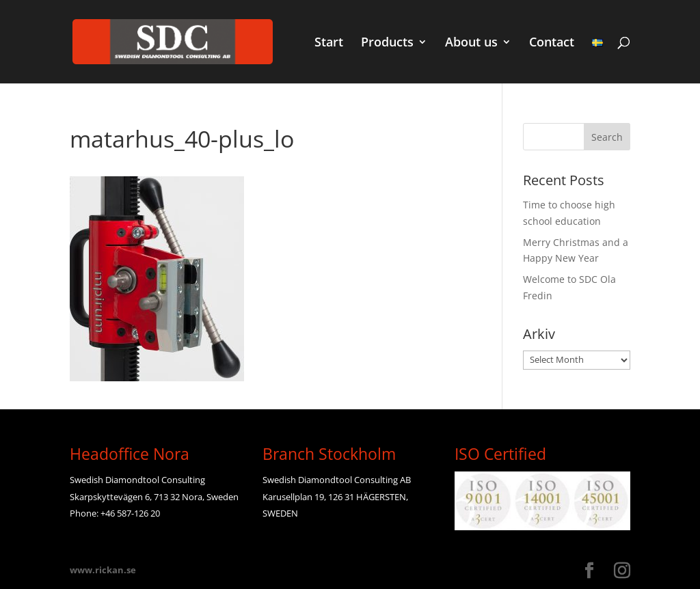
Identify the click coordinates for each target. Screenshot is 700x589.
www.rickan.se (103, 570)
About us (471, 43)
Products (387, 43)
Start (329, 43)
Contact (552, 43)
